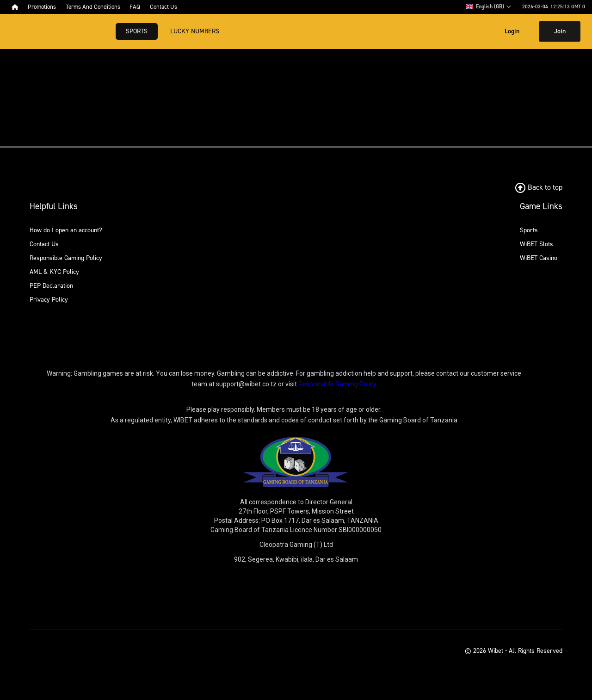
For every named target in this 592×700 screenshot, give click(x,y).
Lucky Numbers (195, 31)
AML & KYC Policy (54, 272)
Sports (137, 31)
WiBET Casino (539, 258)
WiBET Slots (536, 244)
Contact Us (44, 244)
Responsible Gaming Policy (66, 258)
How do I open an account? (66, 230)
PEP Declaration (51, 286)
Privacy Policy (49, 300)
